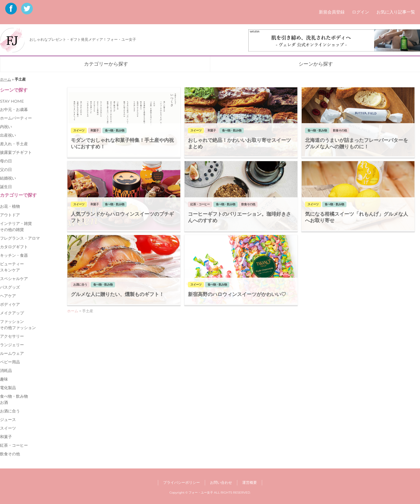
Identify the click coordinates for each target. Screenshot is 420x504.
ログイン (361, 12)
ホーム (6, 79)
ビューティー (12, 264)
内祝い (6, 127)
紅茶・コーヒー (14, 445)
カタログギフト (14, 247)
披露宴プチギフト (16, 152)
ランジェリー (12, 345)
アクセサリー (12, 336)
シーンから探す (316, 64)
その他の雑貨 (12, 229)
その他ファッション (18, 328)
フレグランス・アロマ (20, 238)
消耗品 (6, 370)
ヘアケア (8, 296)
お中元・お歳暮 (14, 109)
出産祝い (8, 135)
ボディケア (10, 304)
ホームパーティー (16, 118)
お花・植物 (10, 206)
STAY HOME (12, 101)
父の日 (6, 169)
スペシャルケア (14, 279)
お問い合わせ (221, 482)
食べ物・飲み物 (14, 396)
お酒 (4, 402)
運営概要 (250, 482)
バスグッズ (10, 287)
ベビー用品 (10, 362)
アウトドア (10, 215)
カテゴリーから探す (106, 64)
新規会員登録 (332, 12)
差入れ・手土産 (14, 144)
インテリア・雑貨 (16, 223)
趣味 (4, 379)
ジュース (8, 419)
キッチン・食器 (14, 255)
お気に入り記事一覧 (396, 12)
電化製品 (8, 388)
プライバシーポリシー (181, 482)
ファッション (12, 321)
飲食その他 (10, 454)
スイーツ (8, 428)
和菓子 (6, 437)
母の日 (6, 161)
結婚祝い (8, 178)
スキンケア (10, 270)
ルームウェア (12, 353)
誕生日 (6, 187)
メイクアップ (12, 313)
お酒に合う (10, 411)
